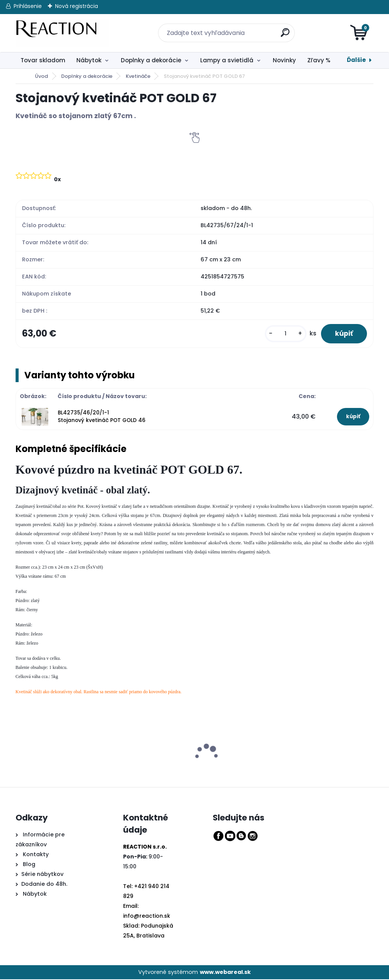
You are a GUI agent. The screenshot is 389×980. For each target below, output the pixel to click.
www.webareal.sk (225, 973)
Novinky (284, 60)
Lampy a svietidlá (227, 60)
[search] (281, 28)
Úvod (41, 76)
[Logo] (62, 33)
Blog (28, 865)
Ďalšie (356, 60)
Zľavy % (319, 60)
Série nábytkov (42, 875)
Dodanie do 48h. (44, 885)
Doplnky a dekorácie (151, 60)
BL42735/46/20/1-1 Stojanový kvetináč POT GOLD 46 (102, 417)
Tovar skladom (43, 60)
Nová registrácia (77, 6)
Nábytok (89, 60)
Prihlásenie (28, 6)
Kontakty (36, 855)
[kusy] (283, 334)
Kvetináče (138, 76)
